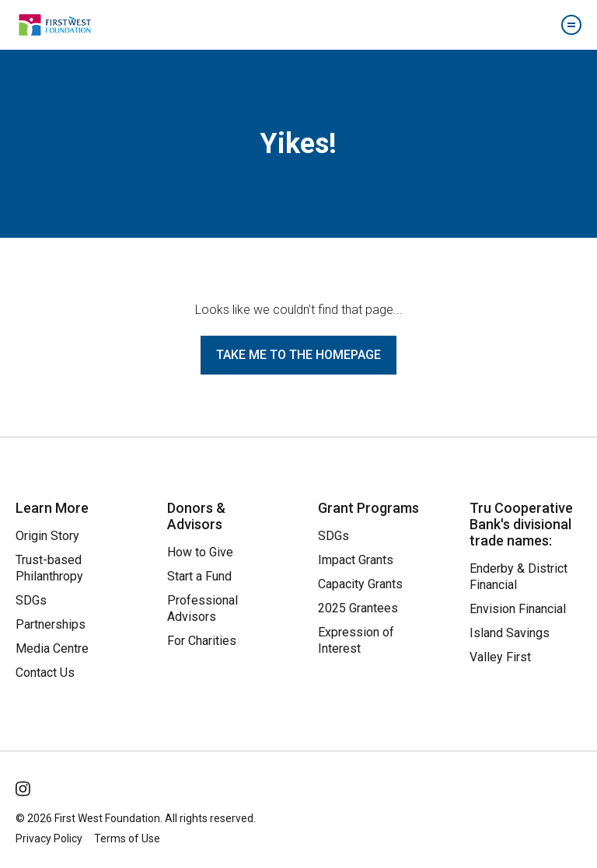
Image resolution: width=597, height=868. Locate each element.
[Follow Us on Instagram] (24, 786)
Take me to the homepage (298, 355)
